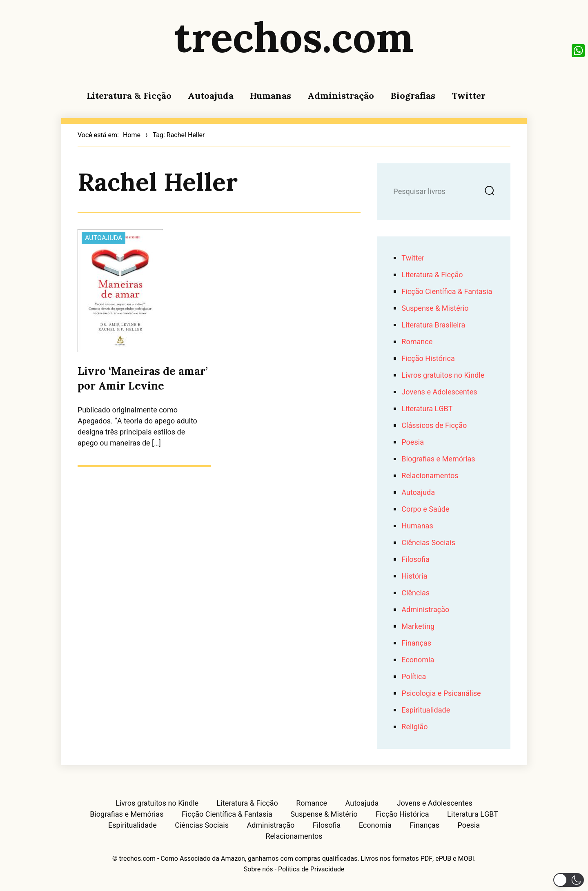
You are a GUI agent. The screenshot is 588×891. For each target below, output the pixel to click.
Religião (414, 727)
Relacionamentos (430, 476)
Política (414, 677)
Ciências (415, 593)
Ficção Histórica (428, 359)
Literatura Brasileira (433, 325)
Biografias (413, 96)
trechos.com (294, 37)
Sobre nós (258, 869)
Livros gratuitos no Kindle (443, 375)
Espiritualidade (426, 710)
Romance (417, 342)
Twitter (469, 96)
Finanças (416, 643)
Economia (418, 660)
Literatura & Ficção (129, 96)
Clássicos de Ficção (434, 426)
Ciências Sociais (428, 543)
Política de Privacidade (311, 869)
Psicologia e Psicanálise (441, 694)
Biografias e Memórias (438, 459)
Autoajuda (211, 96)
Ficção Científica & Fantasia (447, 292)
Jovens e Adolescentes (439, 392)
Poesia (413, 442)
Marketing (418, 627)
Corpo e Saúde (425, 509)
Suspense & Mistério (435, 309)
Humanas (271, 96)
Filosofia (415, 560)
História (414, 576)
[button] (569, 880)
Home (132, 135)
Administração (341, 96)
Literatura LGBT (427, 409)
